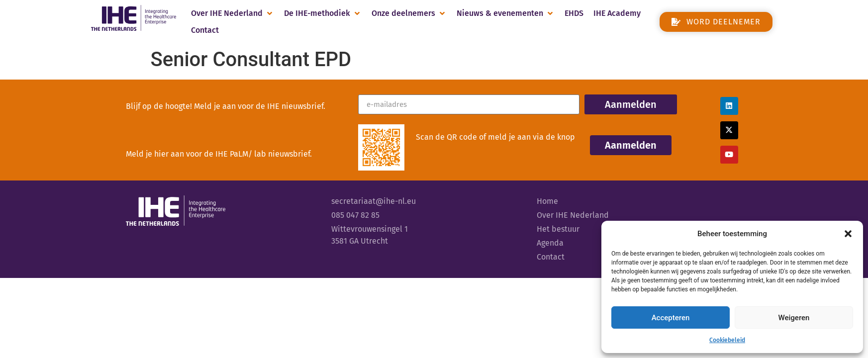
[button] (848, 234)
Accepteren (671, 318)
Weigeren (794, 318)
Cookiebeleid (727, 340)
